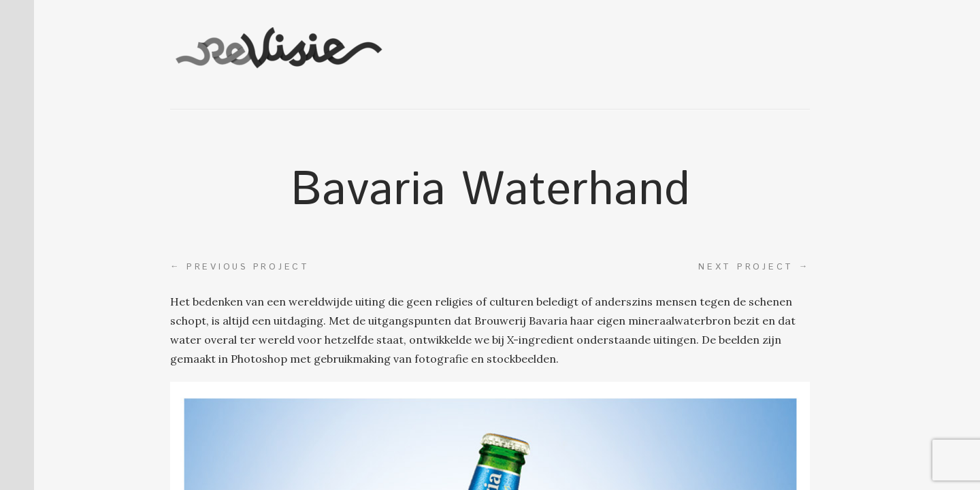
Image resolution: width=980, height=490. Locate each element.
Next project (754, 267)
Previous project (240, 267)
